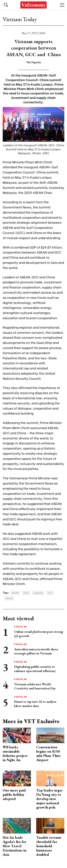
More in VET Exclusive (31, 721)
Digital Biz (21, 627)
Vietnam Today (20, 19)
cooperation (38, 593)
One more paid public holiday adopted (14, 794)
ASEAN (15, 593)
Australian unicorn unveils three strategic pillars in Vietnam (36, 651)
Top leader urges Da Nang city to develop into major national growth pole (49, 799)
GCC (50, 593)
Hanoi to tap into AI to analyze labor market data (35, 704)
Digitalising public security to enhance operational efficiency (35, 669)
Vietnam (9, 598)
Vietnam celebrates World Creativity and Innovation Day (35, 686)
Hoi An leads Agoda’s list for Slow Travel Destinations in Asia (15, 846)
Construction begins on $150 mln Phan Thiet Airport (48, 753)
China (26, 593)
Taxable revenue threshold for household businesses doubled (49, 846)
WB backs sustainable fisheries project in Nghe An (15, 753)
